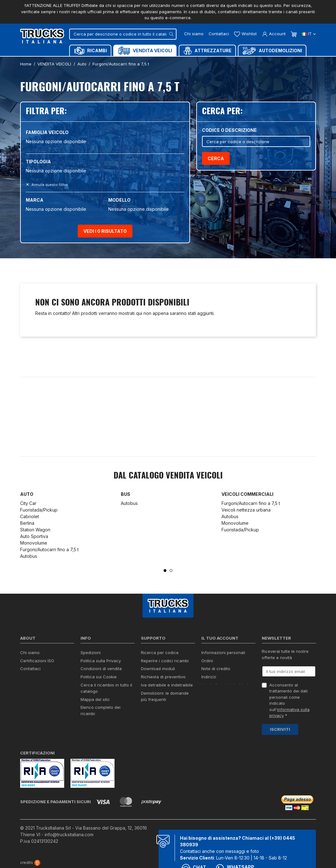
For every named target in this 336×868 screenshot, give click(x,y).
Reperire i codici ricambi (165, 661)
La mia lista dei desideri (224, 685)
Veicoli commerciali (247, 494)
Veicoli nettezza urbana (246, 510)
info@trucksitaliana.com (69, 834)
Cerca (216, 158)
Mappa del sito (95, 699)
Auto (27, 494)
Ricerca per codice (160, 652)
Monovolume (34, 543)
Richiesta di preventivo (163, 677)
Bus (126, 494)
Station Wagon (35, 530)
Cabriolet (30, 516)
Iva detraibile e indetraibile (167, 685)
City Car (28, 503)
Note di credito (216, 669)
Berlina (27, 523)
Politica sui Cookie (99, 677)
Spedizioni (91, 652)
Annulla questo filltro (49, 185)
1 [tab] (165, 571)
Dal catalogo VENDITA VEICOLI (168, 476)
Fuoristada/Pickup (39, 510)
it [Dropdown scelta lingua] (309, 34)
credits (30, 862)
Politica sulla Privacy (101, 661)
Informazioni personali (223, 652)
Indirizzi (209, 677)
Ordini (207, 661)
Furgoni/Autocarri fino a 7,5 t (49, 549)
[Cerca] (123, 34)
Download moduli (158, 669)
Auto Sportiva (34, 536)
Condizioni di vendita (101, 669)
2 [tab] (171, 571)
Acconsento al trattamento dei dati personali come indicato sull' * (289, 700)
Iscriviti (280, 729)
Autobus (29, 556)
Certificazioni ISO (37, 661)
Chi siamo (194, 34)
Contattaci (219, 34)
